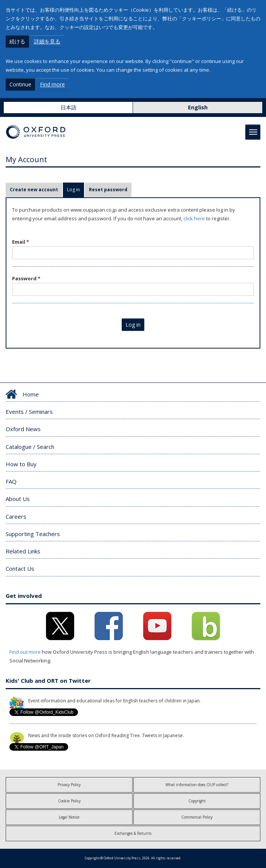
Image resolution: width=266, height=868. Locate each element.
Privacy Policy (69, 785)
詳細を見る (47, 41)
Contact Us (20, 568)
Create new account (34, 190)
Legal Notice (69, 817)
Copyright (197, 801)
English (198, 107)
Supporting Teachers (33, 534)
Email (21, 242)
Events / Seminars (29, 412)
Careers (16, 516)
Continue (20, 84)
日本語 (69, 107)
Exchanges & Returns (133, 833)
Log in (76, 190)
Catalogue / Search (30, 447)
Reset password (108, 190)
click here (194, 218)
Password (26, 278)
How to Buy (21, 464)
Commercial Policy (197, 817)
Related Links (23, 551)
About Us (18, 499)
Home (31, 394)
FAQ (11, 481)
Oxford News (23, 429)
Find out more (25, 652)
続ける (17, 41)
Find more (52, 84)
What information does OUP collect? (197, 785)
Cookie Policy (69, 801)
